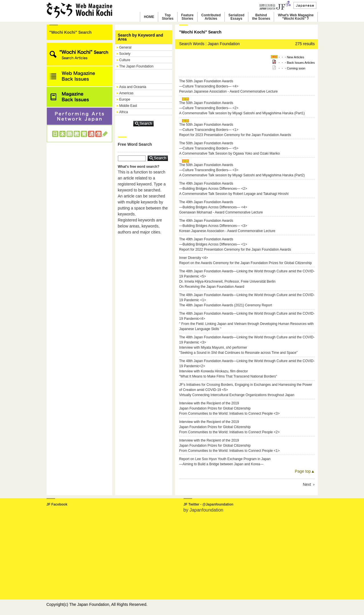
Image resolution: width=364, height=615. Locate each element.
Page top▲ (305, 471)
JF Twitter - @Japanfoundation (209, 504)
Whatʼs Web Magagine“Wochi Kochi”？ (296, 17)
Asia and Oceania (133, 87)
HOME (149, 17)
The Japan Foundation (136, 66)
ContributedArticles (211, 17)
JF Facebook (57, 504)
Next (307, 484)
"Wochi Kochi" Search (71, 32)
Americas (126, 93)
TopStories (168, 17)
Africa (124, 112)
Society (125, 54)
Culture (125, 60)
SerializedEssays (236, 17)
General (125, 47)
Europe (125, 99)
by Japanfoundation (204, 510)
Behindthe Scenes (261, 17)
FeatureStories (187, 17)
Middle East (128, 106)
